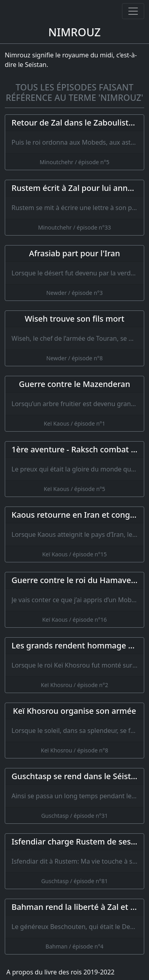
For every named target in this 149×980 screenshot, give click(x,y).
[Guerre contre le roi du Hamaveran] (74, 600)
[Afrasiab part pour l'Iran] (74, 273)
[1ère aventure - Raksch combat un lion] (74, 469)
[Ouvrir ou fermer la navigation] (133, 11)
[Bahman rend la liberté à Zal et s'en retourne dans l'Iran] (74, 927)
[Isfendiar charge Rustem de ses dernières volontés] (74, 861)
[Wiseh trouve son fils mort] (74, 338)
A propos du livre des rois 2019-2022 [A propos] (60, 972)
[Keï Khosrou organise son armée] (74, 731)
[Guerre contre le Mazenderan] (74, 404)
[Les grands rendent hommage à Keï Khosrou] (74, 665)
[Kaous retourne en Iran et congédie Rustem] (74, 534)
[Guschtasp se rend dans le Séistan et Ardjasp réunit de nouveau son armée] (74, 796)
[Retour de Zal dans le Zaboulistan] (74, 142)
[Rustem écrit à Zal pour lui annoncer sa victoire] (74, 208)
